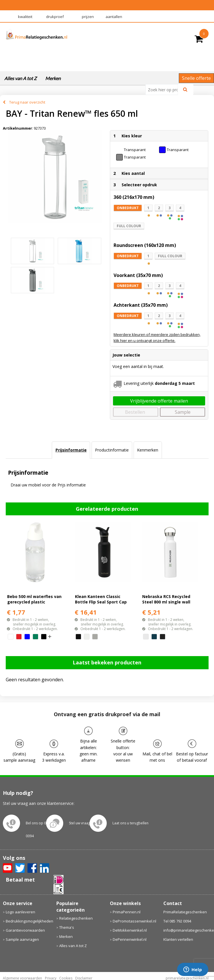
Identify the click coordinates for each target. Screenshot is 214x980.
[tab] (71, 450)
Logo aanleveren (20, 912)
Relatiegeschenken (76, 918)
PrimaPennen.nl (127, 912)
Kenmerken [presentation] (148, 450)
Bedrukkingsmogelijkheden (28, 921)
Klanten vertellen (178, 939)
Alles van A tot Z (20, 78)
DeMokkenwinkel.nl (130, 930)
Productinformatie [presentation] (112, 450)
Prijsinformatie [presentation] (71, 450)
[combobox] (164, 90)
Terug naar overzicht (27, 102)
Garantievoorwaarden (25, 930)
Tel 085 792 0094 (177, 921)
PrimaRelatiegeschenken (185, 912)
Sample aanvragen (22, 939)
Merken (53, 78)
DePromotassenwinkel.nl (134, 921)
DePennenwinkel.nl (130, 939)
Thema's (67, 927)
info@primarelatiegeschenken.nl (187, 930)
